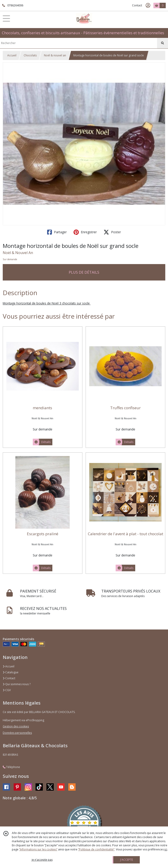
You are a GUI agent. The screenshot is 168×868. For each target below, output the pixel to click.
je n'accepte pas (42, 860)
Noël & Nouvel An (18, 253)
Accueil (12, 55)
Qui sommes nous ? (17, 684)
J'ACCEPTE (127, 860)
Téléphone (11, 767)
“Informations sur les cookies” (38, 849)
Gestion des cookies (16, 726)
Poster (112, 232)
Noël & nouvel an (55, 55)
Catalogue (11, 672)
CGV (7, 690)
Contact (137, 5)
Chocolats (30, 55)
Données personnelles (17, 733)
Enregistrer (85, 232)
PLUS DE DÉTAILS (84, 272)
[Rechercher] (163, 43)
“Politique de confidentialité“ (96, 849)
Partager (57, 232)
